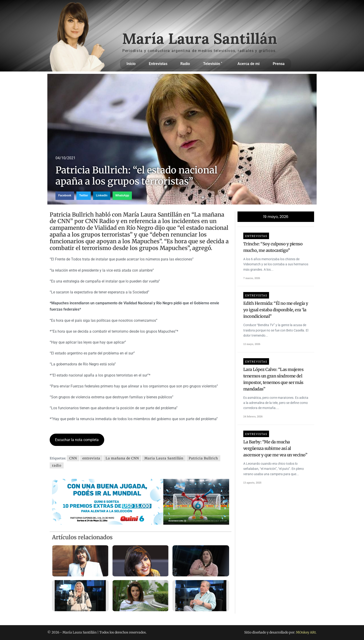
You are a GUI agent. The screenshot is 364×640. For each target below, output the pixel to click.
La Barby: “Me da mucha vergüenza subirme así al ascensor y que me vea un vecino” (275, 448)
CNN (73, 458)
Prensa (279, 64)
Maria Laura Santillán (164, 458)
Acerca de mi (249, 64)
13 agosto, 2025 (252, 482)
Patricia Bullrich (203, 458)
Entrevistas (158, 64)
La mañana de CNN (122, 458)
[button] (65, 196)
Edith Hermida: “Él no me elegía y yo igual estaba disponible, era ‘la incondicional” (276, 310)
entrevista (91, 458)
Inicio (131, 64)
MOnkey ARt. (306, 632)
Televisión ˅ (214, 64)
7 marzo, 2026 (252, 278)
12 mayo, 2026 (252, 344)
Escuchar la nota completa (77, 440)
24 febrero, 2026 (253, 416)
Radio (185, 64)
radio (57, 465)
